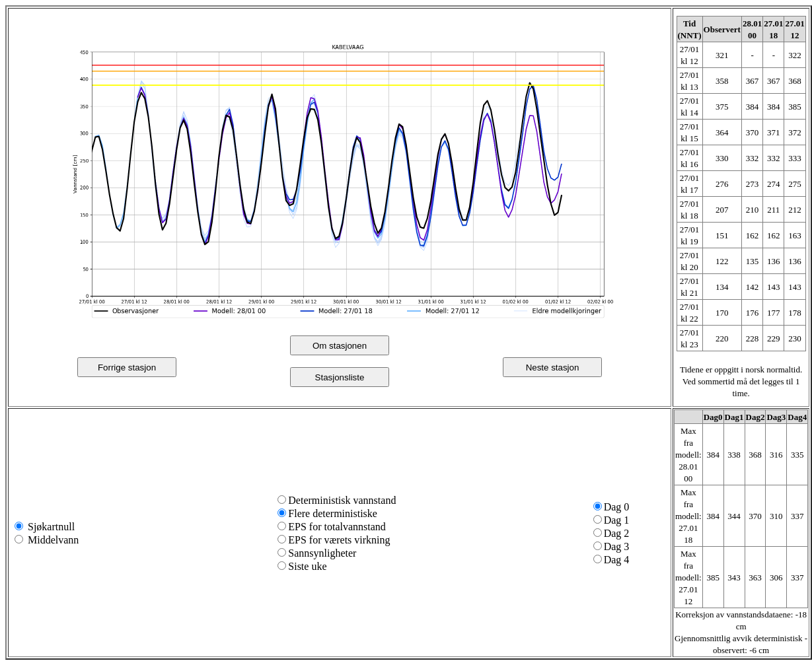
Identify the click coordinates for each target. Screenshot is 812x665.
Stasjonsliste (340, 377)
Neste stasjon (553, 367)
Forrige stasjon (127, 367)
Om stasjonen (340, 346)
